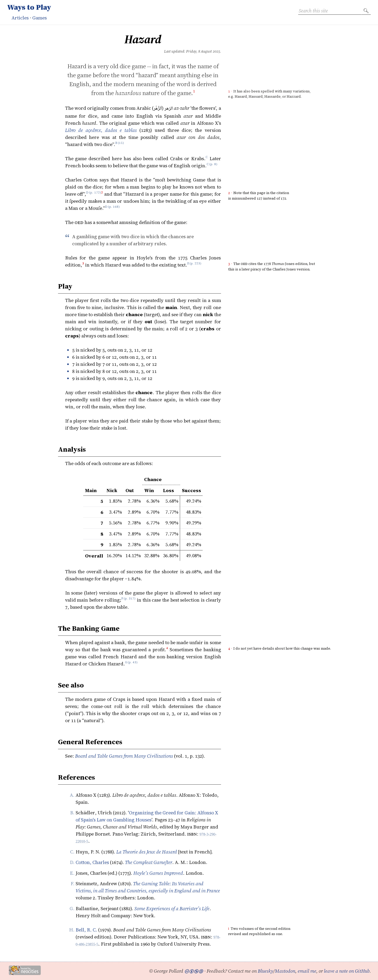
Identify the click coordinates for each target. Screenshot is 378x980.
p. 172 (95, 194)
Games (40, 18)
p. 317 (130, 600)
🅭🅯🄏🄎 (194, 971)
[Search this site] (330, 11)
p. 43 (132, 664)
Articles (20, 18)
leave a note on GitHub (347, 971)
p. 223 (195, 265)
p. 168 (114, 208)
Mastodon (285, 971)
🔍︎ (366, 11)
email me (307, 971)
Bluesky (266, 971)
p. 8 (213, 166)
